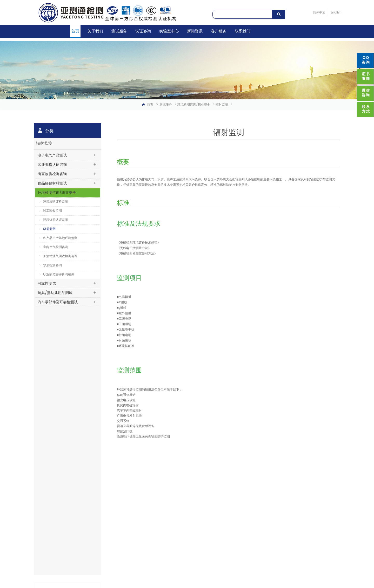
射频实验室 (94, 503)
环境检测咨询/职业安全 (194, 105)
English (336, 13)
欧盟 (138, 520)
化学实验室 (94, 536)
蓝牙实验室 (94, 495)
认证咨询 (143, 31)
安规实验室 (94, 528)
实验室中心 (169, 31)
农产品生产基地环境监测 (58, 238)
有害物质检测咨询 (52, 174)
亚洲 (138, 487)
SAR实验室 (94, 511)
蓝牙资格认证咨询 (52, 165)
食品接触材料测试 (52, 183)
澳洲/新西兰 (143, 528)
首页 (75, 31)
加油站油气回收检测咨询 (58, 256)
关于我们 (95, 31)
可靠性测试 (47, 283)
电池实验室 (94, 520)
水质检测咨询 (51, 265)
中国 (138, 495)
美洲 (138, 511)
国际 (138, 503)
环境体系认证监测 (54, 220)
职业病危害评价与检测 (57, 274)
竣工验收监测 (51, 211)
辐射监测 (222, 105)
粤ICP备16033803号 (142, 572)
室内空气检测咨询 (54, 247)
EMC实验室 (94, 487)
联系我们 (243, 31)
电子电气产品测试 (52, 155)
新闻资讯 (195, 31)
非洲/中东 (142, 536)
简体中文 (319, 13)
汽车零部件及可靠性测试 (58, 302)
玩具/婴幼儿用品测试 (55, 293)
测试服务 (119, 31)
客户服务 (219, 31)
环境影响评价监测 (54, 202)
